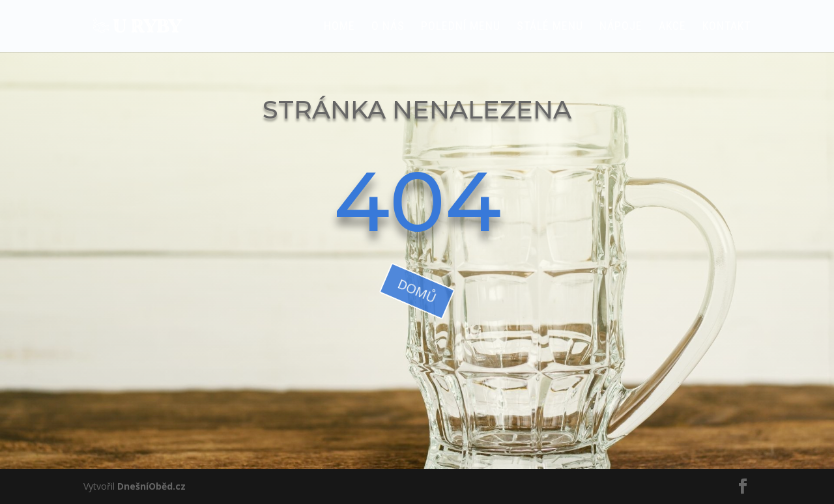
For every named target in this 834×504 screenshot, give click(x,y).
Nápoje (621, 27)
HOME (339, 27)
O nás (388, 27)
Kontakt (726, 27)
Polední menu (461, 27)
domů (418, 291)
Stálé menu (550, 27)
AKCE (672, 27)
